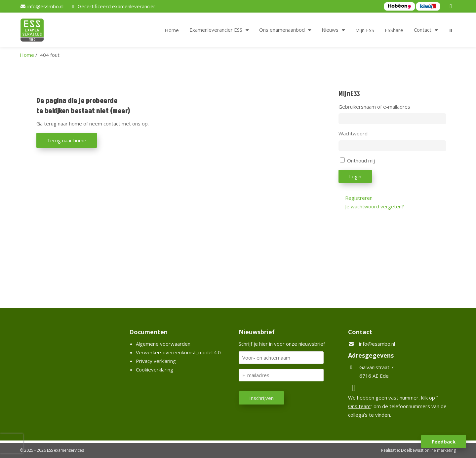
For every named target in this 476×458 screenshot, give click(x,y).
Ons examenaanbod (282, 30)
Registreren (359, 198)
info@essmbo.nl (377, 344)
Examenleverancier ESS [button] (216, 30)
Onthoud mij (361, 160)
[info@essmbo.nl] (42, 6)
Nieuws (330, 30)
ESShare (394, 30)
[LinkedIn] (452, 6)
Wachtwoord (353, 133)
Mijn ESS (365, 30)
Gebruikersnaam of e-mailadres (374, 107)
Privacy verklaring (156, 361)
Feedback (444, 441)
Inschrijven (261, 398)
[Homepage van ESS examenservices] (35, 31)
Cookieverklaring (155, 370)
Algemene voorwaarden (163, 344)
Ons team (359, 406)
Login (355, 176)
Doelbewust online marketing (428, 450)
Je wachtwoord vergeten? (375, 206)
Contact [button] (423, 30)
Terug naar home (67, 140)
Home (172, 30)
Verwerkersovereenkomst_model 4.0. (179, 352)
